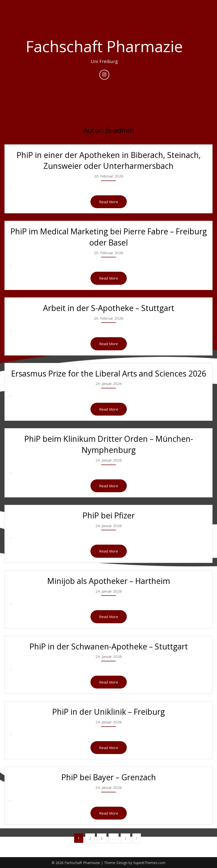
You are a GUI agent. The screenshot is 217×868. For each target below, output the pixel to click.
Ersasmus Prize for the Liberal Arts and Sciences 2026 (109, 373)
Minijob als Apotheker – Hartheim (109, 581)
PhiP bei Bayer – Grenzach (109, 777)
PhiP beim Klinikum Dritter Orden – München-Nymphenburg (109, 444)
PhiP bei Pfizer (109, 515)
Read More (109, 202)
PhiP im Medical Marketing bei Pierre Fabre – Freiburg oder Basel (109, 237)
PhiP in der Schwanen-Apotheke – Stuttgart (109, 646)
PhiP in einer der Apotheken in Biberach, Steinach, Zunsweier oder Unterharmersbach (109, 160)
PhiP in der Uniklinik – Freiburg (108, 712)
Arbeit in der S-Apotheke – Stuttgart (109, 308)
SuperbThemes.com (149, 863)
